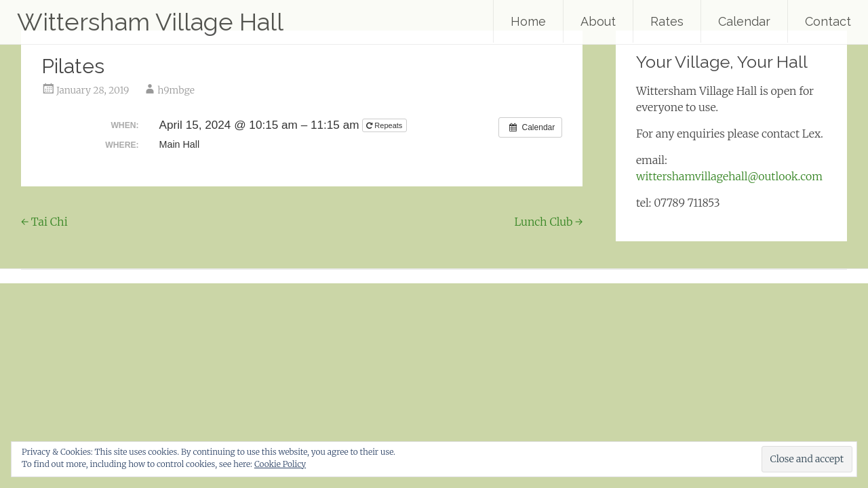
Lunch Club (549, 222)
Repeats (385, 125)
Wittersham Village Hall (150, 22)
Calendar (744, 21)
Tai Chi (44, 222)
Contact (828, 21)
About (598, 21)
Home (528, 21)
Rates (667, 21)
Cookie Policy (280, 464)
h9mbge (176, 90)
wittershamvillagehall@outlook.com (729, 176)
